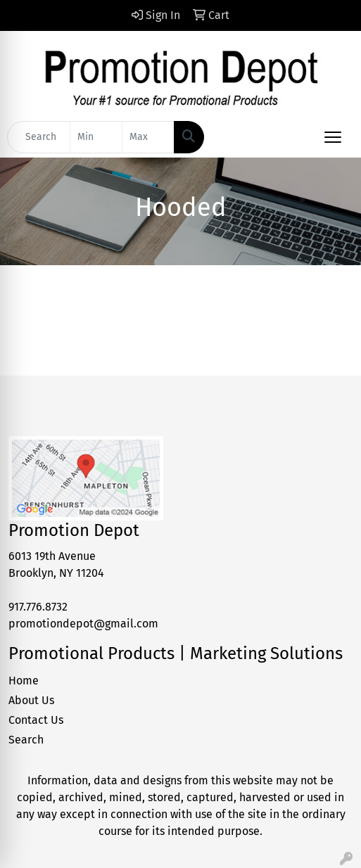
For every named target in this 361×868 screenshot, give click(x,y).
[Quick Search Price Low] (96, 137)
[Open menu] (333, 137)
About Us (31, 700)
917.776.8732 (38, 607)
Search (26, 740)
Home (24, 681)
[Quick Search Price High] (148, 137)
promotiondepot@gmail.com (83, 624)
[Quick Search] (39, 137)
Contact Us (36, 720)
